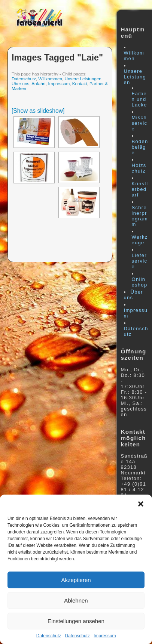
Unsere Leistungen (83, 79)
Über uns (20, 83)
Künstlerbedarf (140, 189)
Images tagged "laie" (57, 58)
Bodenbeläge (140, 147)
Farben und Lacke (139, 99)
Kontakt (80, 83)
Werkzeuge (140, 240)
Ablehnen (76, 600)
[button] (141, 504)
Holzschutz (139, 168)
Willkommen (50, 79)
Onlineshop (140, 282)
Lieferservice (140, 261)
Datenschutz (49, 636)
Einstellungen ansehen (76, 621)
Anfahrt (39, 83)
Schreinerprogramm (140, 216)
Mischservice (140, 123)
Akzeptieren (76, 580)
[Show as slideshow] (38, 111)
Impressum (105, 636)
